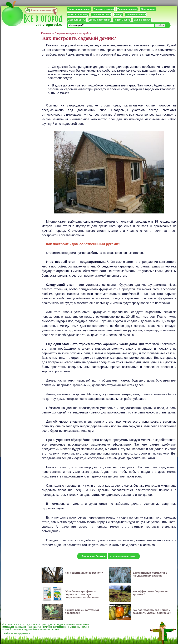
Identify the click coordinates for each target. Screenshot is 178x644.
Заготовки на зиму (78, 14)
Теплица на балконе (94, 556)
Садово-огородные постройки (73, 33)
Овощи (118, 14)
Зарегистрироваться (20, 633)
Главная (46, 33)
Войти (7, 633)
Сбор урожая (148, 9)
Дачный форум (142, 20)
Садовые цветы (77, 20)
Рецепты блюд (122, 20)
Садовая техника (101, 14)
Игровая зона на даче (123, 556)
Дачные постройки (100, 20)
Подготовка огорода (79, 9)
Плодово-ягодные (136, 14)
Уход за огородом (127, 9)
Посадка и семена (104, 9)
